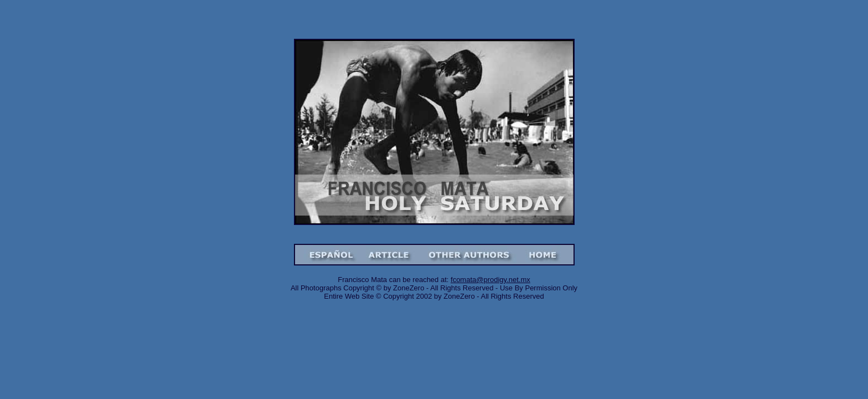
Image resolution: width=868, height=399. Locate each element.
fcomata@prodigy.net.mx (490, 280)
